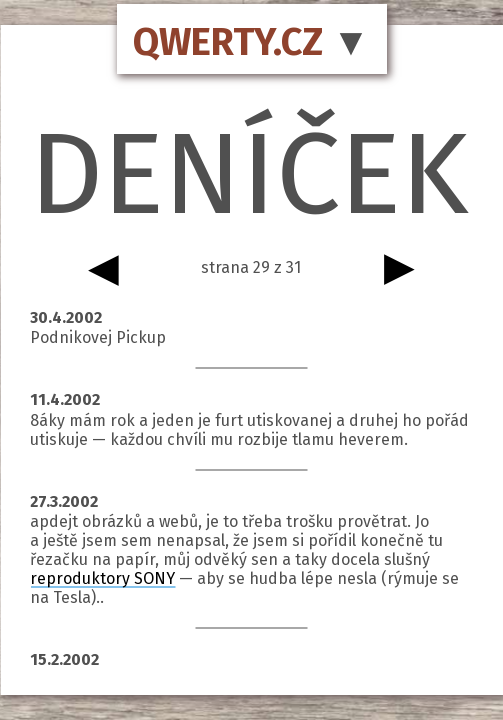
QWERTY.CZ (228, 42)
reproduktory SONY (102, 578)
